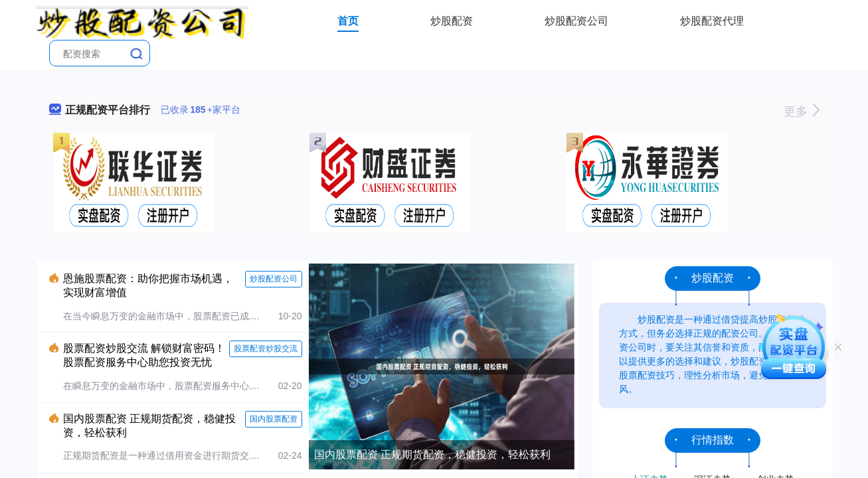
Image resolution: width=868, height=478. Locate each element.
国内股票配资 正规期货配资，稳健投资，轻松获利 (432, 454)
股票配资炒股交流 (266, 349)
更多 (801, 112)
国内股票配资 (274, 419)
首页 (348, 21)
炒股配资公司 (576, 21)
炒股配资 (452, 21)
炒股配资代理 (712, 21)
